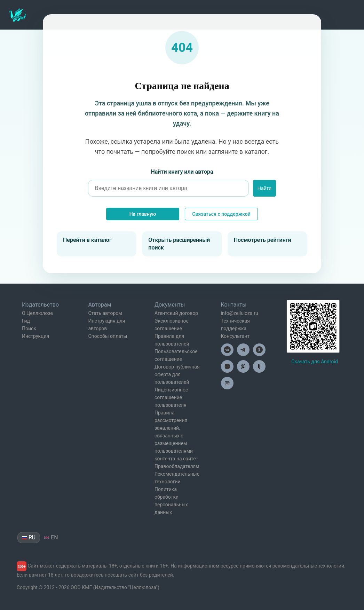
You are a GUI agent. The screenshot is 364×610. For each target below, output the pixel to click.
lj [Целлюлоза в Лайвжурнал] (259, 366)
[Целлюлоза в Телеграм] (243, 350)
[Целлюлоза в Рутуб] (227, 383)
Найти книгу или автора (182, 172)
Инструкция (35, 336)
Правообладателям (177, 466)
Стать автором (105, 313)
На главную (143, 214)
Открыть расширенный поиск (179, 244)
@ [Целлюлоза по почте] (243, 366)
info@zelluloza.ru (240, 313)
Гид (26, 321)
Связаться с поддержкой (221, 214)
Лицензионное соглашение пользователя (171, 397)
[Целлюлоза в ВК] (227, 350)
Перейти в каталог (87, 240)
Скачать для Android (315, 362)
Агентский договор (176, 313)
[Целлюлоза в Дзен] (227, 366)
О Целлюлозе (37, 313)
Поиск (29, 328)
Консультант (235, 336)
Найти (264, 188)
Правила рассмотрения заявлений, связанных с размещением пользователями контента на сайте (175, 436)
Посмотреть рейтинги (263, 240)
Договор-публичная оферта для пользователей (177, 374)
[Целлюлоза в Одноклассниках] (259, 350)
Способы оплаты (108, 336)
